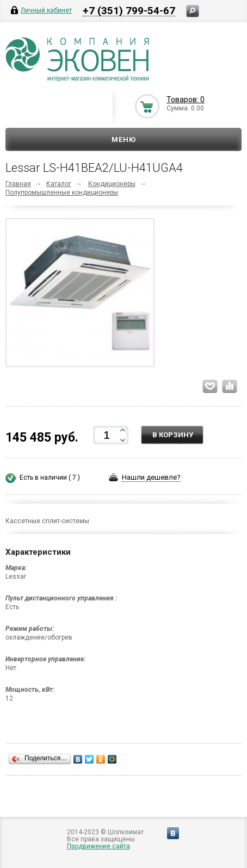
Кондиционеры (112, 184)
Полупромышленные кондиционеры (62, 193)
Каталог (59, 184)
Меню (124, 139)
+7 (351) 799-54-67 (129, 10)
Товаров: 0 (186, 100)
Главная (18, 184)
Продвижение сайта (98, 846)
